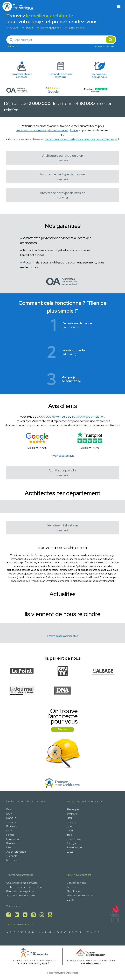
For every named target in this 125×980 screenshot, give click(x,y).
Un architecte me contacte (22, 883)
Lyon (9, 814)
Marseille (11, 818)
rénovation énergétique (63, 130)
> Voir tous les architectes (63, 636)
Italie (69, 835)
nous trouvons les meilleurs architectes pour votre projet (81, 139)
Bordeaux (12, 826)
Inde (69, 826)
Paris (9, 809)
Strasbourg (13, 839)
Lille (9, 847)
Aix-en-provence (16, 852)
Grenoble (12, 856)
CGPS (70, 900)
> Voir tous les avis (62, 456)
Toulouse (11, 822)
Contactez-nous (76, 883)
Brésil (69, 818)
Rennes (10, 843)
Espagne (72, 822)
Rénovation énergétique (20, 891)
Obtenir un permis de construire (25, 887)
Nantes (10, 835)
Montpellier (13, 860)
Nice (9, 831)
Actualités (72, 887)
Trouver (62, 729)
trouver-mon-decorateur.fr (99, 962)
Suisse (70, 852)
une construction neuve (31, 130)
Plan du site (73, 891)
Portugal (71, 843)
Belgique (72, 814)
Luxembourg (74, 839)
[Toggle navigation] (119, 6)
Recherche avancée (104, 46)
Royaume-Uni (74, 847)
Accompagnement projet (21, 895)
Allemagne (73, 809)
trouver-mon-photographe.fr (34, 963)
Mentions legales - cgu (80, 895)
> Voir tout (62, 161)
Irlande (70, 831)
